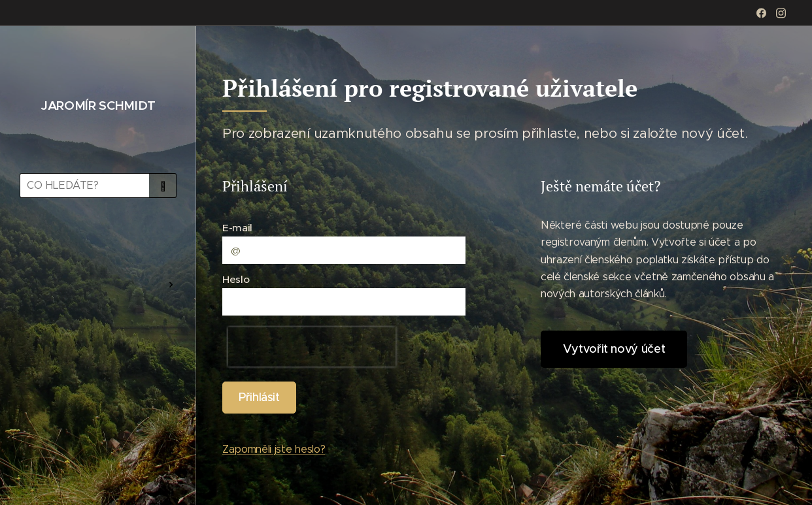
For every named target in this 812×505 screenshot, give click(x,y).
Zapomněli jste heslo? (274, 449)
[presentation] (312, 347)
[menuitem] (98, 246)
